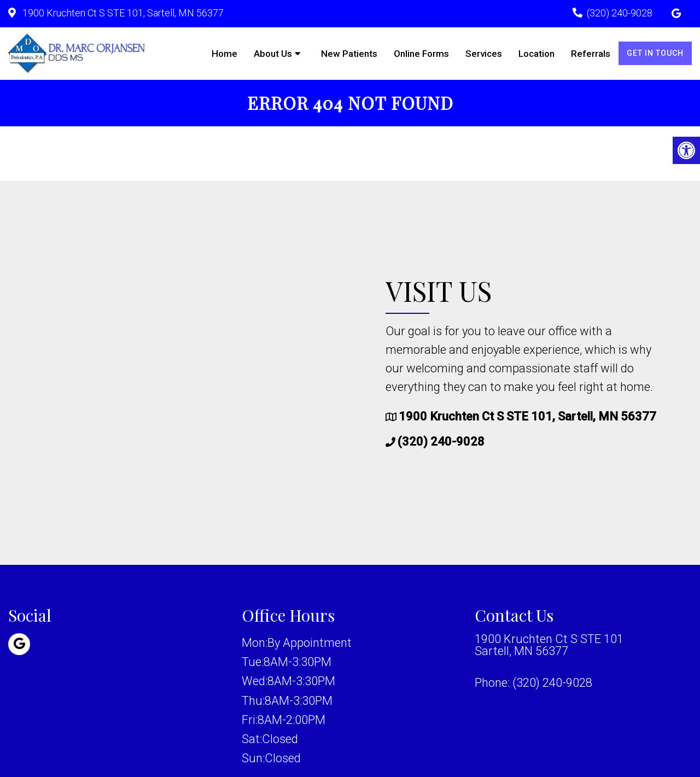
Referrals (591, 54)
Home (224, 54)
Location (536, 54)
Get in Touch (655, 53)
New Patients (349, 54)
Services (484, 54)
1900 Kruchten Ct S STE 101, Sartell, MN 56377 (122, 13)
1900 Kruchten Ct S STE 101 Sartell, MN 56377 (549, 645)
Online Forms (421, 54)
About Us (273, 54)
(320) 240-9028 (620, 13)
